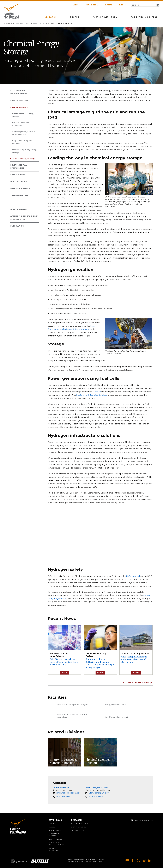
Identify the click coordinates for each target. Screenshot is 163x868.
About (76, 5)
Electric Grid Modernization (19, 92)
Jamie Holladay (61, 788)
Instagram (144, 860)
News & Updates (19, 209)
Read (64, 673)
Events (122, 5)
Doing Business (55, 830)
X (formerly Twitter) (138, 860)
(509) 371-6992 (63, 797)
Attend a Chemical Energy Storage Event (24, 218)
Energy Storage (40, 23)
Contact (52, 824)
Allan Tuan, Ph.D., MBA (97, 788)
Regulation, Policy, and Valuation (22, 142)
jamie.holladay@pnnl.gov (68, 793)
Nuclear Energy (19, 182)
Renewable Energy (20, 188)
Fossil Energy (18, 175)
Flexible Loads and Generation (21, 124)
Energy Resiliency (23, 23)
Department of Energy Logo (19, 861)
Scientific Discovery (80, 824)
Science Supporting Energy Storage (25, 151)
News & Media (92, 5)
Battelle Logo (40, 861)
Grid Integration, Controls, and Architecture (24, 133)
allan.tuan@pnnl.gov (99, 793)
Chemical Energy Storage (24, 159)
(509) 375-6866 (96, 797)
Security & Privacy (56, 839)
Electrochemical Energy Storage (23, 115)
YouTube (127, 860)
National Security (79, 830)
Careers (108, 5)
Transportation (19, 195)
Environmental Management (19, 166)
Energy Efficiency (20, 101)
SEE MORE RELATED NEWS (136, 683)
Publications (17, 226)
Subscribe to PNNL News (143, 820)
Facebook (133, 860)
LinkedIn (150, 860)
